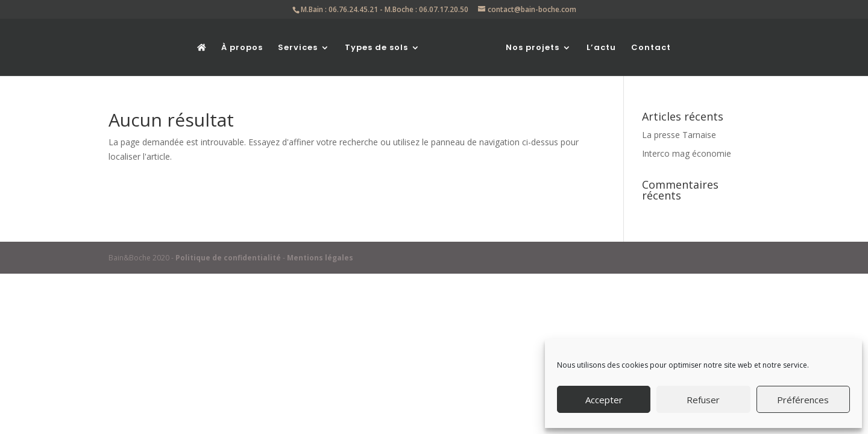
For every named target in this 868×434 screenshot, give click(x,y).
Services (298, 48)
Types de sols (376, 48)
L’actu (601, 48)
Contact (651, 48)
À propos (242, 48)
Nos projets (533, 48)
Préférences (803, 400)
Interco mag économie (687, 153)
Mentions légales (320, 258)
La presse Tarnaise (679, 135)
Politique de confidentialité (228, 258)
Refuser (703, 400)
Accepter (604, 400)
